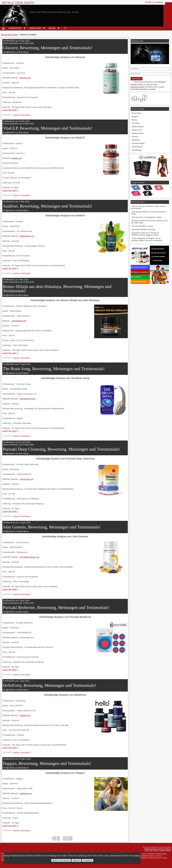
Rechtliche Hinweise (150, 849)
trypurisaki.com (26, 479)
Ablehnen (76, 860)
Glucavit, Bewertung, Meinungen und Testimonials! (48, 48)
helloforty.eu (25, 715)
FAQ (151, 850)
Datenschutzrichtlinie (138, 87)
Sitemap (168, 850)
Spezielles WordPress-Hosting (143, 229)
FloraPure (136, 123)
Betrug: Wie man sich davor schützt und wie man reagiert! (149, 207)
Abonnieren (137, 79)
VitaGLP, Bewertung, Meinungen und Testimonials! (48, 128)
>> (70, 838)
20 (65, 838)
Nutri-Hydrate (137, 147)
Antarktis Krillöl (138, 143)
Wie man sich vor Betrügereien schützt (147, 217)
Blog (52, 28)
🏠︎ (3, 28)
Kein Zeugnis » (26, 115)
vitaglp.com (17, 158)
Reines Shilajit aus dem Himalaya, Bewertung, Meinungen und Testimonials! (57, 289)
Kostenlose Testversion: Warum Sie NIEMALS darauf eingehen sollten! (145, 234)
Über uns (156, 850)
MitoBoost (136, 140)
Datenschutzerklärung (164, 849)
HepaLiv (135, 116)
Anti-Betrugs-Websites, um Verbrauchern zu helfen (149, 213)
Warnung (15, 28)
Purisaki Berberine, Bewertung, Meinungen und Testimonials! (56, 607)
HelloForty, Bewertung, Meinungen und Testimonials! (49, 685)
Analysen (16, 115)
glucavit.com (25, 78)
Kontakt (162, 850)
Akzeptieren (87, 860)
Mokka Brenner (138, 127)
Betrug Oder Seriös (18, 3)
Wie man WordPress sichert (142, 226)
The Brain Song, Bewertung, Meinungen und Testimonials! (54, 369)
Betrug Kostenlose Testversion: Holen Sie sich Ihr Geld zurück (149, 222)
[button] (25, 28)
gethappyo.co (26, 793)
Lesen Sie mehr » (10, 110)
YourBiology (137, 150)
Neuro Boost (137, 113)
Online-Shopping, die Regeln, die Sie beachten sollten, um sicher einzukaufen (147, 239)
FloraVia (135, 137)
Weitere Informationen (61, 860)
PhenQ (134, 120)
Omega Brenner (138, 133)
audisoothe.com (27, 236)
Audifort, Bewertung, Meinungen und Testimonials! (48, 206)
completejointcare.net (29, 557)
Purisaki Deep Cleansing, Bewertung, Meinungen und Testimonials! (61, 449)
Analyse (35, 28)
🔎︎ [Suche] (65, 28)
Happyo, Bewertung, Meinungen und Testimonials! (47, 763)
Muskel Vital (137, 130)
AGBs (147, 850)
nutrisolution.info (19, 321)
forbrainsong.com (27, 399)
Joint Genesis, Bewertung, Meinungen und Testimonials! (52, 527)
